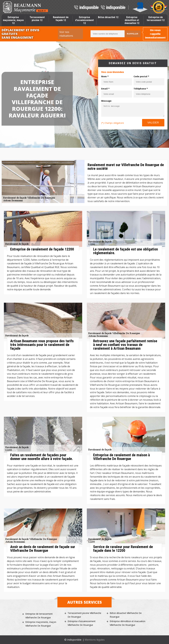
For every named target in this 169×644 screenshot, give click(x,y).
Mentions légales (95, 640)
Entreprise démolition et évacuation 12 (132, 20)
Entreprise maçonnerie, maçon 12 (13, 20)
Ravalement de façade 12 (61, 19)
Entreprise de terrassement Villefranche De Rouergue (39, 616)
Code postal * (141, 76)
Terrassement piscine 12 (37, 19)
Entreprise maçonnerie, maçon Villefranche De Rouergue (41, 624)
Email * (105, 89)
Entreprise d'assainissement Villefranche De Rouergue (82, 623)
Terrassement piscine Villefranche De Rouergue (84, 615)
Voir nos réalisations (66, 34)
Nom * (105, 76)
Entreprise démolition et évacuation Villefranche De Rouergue (128, 623)
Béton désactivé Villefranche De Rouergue (126, 615)
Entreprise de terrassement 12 (156, 19)
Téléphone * (141, 89)
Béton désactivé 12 (108, 17)
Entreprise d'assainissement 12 (84, 20)
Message (106, 101)
